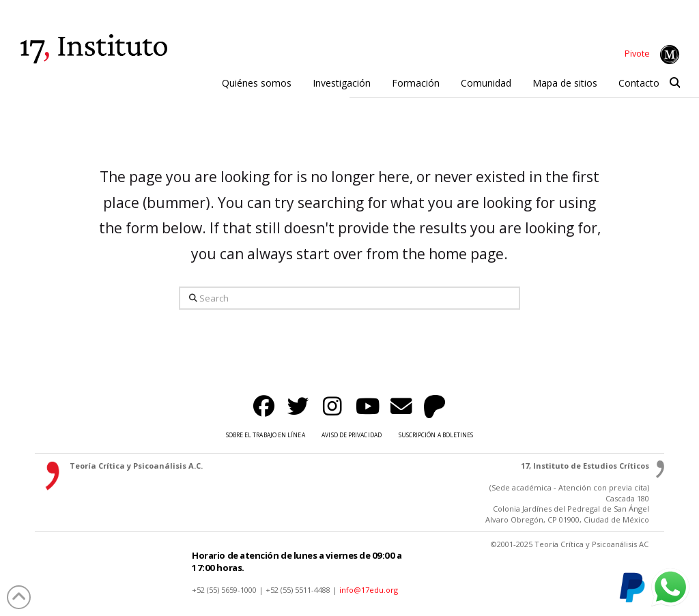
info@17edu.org (369, 590)
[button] (675, 83)
